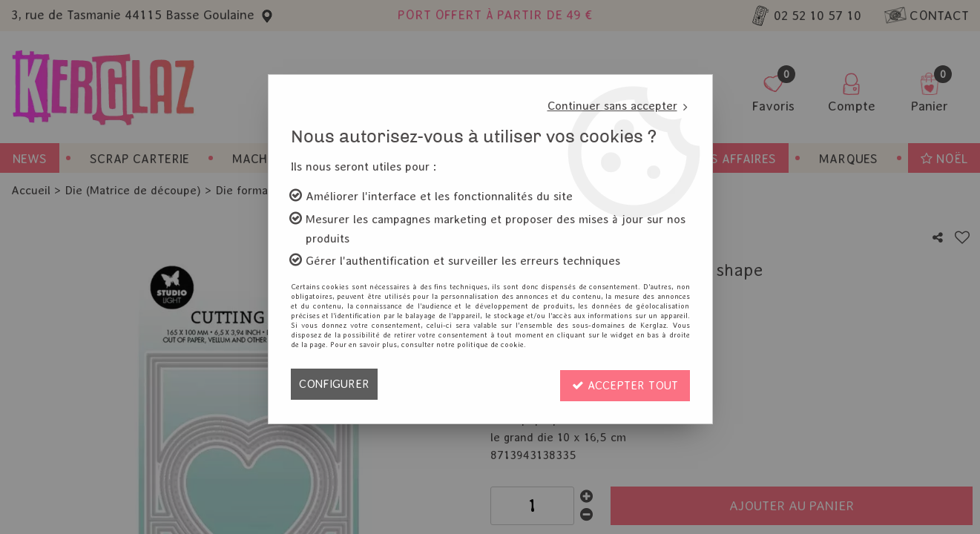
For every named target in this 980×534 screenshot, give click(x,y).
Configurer (334, 384)
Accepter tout (625, 384)
